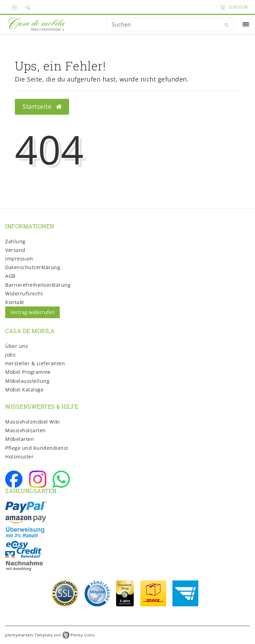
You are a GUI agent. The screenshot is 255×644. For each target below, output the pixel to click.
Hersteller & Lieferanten (35, 363)
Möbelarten (20, 439)
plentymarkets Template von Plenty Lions (50, 635)
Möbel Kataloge (24, 390)
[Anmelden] (15, 7)
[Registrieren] (28, 7)
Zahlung (15, 241)
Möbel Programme (28, 372)
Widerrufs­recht (24, 293)
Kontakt (15, 302)
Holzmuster (19, 457)
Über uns (17, 346)
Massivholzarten (26, 430)
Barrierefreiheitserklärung (38, 285)
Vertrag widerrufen (32, 312)
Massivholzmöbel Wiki (32, 422)
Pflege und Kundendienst (37, 448)
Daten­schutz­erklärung (33, 267)
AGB (10, 276)
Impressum (19, 259)
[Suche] (227, 25)
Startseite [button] (42, 106)
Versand (15, 250)
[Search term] (170, 25)
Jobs (10, 355)
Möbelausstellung (27, 381)
